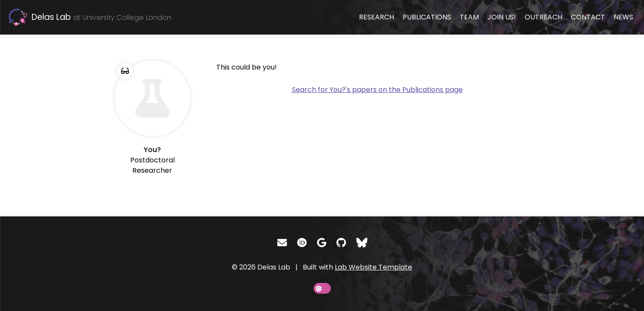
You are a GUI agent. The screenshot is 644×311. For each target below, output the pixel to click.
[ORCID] (302, 243)
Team (469, 17)
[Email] (282, 243)
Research (376, 17)
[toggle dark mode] (322, 288)
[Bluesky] (362, 243)
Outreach (543, 17)
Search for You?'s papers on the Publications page (377, 90)
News (623, 17)
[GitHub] (341, 243)
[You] (152, 118)
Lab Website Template (373, 267)
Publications (427, 17)
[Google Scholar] (322, 243)
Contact (588, 17)
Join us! (502, 17)
